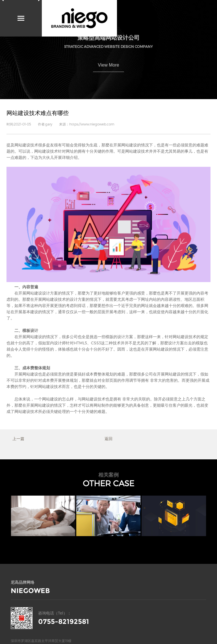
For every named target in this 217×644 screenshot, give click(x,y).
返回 (108, 439)
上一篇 (18, 439)
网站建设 (22, 145)
